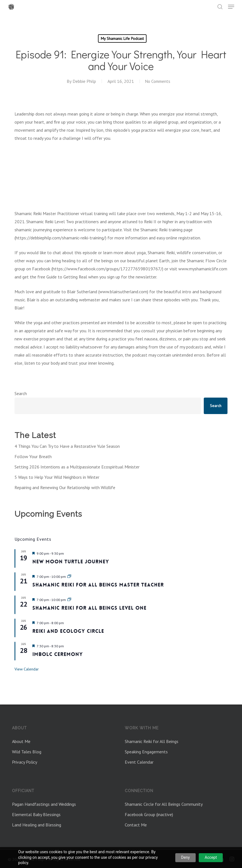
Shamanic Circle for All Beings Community (164, 804)
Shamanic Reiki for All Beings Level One (89, 608)
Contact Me (136, 825)
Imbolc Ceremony (58, 654)
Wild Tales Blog (27, 752)
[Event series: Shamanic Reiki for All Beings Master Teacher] (69, 577)
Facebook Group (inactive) (149, 814)
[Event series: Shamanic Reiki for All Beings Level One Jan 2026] (69, 600)
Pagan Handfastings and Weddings (44, 804)
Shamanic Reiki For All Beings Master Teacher (98, 585)
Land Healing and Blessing (37, 825)
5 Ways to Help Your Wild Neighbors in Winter (57, 477)
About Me (21, 741)
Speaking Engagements (146, 752)
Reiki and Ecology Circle (68, 631)
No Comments (158, 81)
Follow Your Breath (33, 456)
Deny (185, 857)
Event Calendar (139, 762)
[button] (231, 7)
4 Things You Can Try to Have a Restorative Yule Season (67, 446)
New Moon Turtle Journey (71, 562)
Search (21, 393)
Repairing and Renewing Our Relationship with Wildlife (65, 487)
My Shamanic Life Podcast (122, 39)
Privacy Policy (25, 762)
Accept (211, 857)
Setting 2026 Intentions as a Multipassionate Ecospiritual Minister (77, 467)
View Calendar (27, 669)
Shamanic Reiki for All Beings (152, 741)
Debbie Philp (83, 81)
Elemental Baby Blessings (36, 814)
